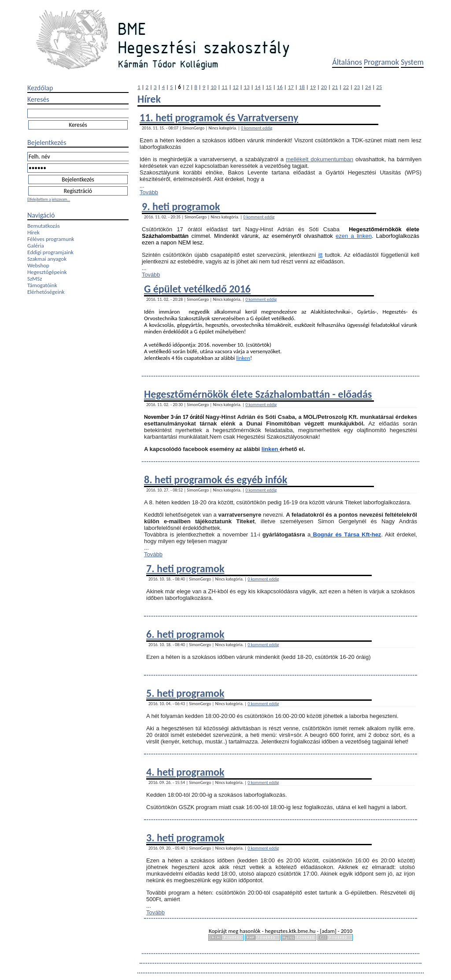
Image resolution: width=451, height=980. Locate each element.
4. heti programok (185, 772)
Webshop (38, 265)
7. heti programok (185, 568)
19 (313, 87)
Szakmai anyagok (47, 259)
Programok (381, 62)
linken (243, 358)
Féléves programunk (51, 239)
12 (235, 87)
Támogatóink (42, 285)
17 (291, 87)
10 (213, 87)
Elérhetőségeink (46, 292)
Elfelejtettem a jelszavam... (49, 199)
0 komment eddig (257, 128)
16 (280, 87)
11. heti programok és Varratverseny (219, 117)
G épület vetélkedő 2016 (197, 289)
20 (324, 87)
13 (246, 87)
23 (357, 87)
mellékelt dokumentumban (320, 159)
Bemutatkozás (44, 226)
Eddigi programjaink (50, 252)
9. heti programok (181, 206)
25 (379, 87)
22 (346, 87)
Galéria (36, 246)
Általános (347, 62)
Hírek (33, 232)
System (412, 62)
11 (224, 87)
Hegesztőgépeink (47, 272)
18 (302, 87)
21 (335, 87)
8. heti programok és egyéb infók (216, 479)
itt (320, 255)
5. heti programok (185, 693)
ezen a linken (354, 236)
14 (257, 87)
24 (368, 87)
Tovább (149, 192)
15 (269, 87)
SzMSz (35, 279)
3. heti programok (185, 838)
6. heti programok (185, 634)
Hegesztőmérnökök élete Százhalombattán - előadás (258, 394)
